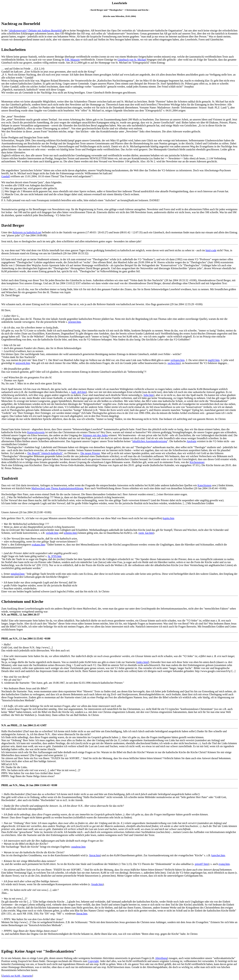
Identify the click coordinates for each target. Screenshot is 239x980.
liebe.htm (149, 395)
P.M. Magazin (72, 60)
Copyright (93, 961)
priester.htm (75, 322)
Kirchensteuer (197, 462)
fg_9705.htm (55, 556)
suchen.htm (174, 363)
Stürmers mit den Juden (95, 435)
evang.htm (224, 864)
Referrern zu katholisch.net (27, 232)
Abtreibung (161, 958)
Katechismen (204, 485)
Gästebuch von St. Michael (132, 60)
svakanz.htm (38, 545)
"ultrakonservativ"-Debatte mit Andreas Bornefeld (35, 31)
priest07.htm (201, 864)
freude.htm (97, 884)
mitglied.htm (17, 574)
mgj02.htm (214, 360)
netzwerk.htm (23, 363)
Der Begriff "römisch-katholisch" (45, 453)
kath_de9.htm (79, 392)
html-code (211, 250)
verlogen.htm (178, 360)
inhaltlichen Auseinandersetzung (150, 441)
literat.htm (95, 855)
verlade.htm (52, 533)
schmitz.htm (70, 533)
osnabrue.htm (78, 847)
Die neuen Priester (90, 453)
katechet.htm (218, 855)
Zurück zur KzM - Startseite (17, 976)
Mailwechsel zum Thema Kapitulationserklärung (57, 488)
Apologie (192, 441)
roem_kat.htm (146, 533)
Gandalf (6, 176)
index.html (143, 662)
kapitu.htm (169, 518)
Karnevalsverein (36, 432)
